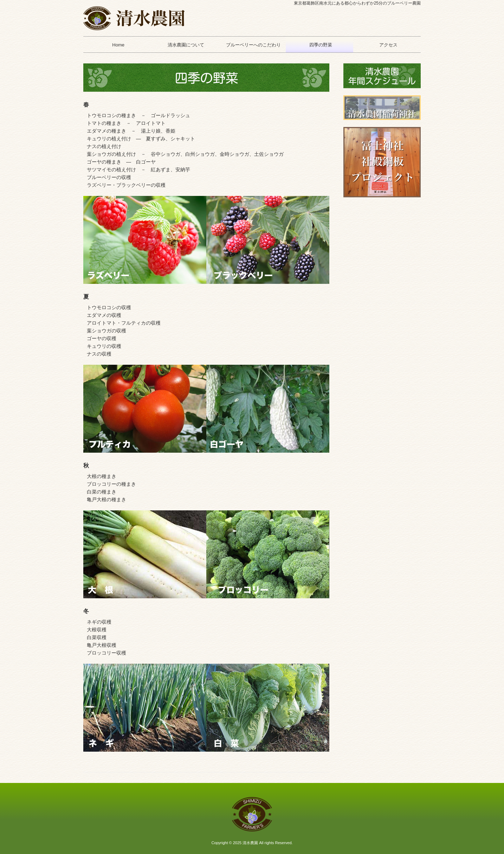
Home (117, 45)
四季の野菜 (319, 45)
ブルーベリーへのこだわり (252, 45)
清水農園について (184, 45)
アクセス (387, 45)
